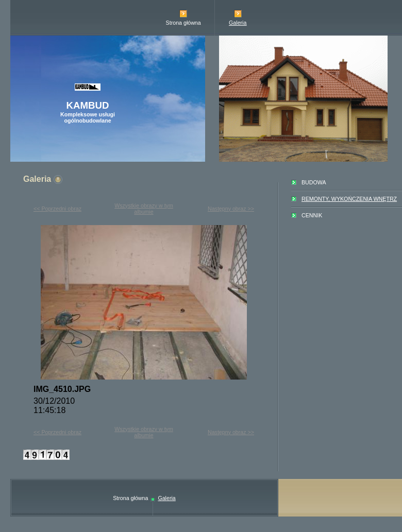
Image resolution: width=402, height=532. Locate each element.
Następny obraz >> (231, 209)
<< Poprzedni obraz (57, 209)
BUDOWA (314, 182)
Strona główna (183, 23)
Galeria (238, 23)
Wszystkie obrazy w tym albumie (144, 209)
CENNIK (312, 215)
